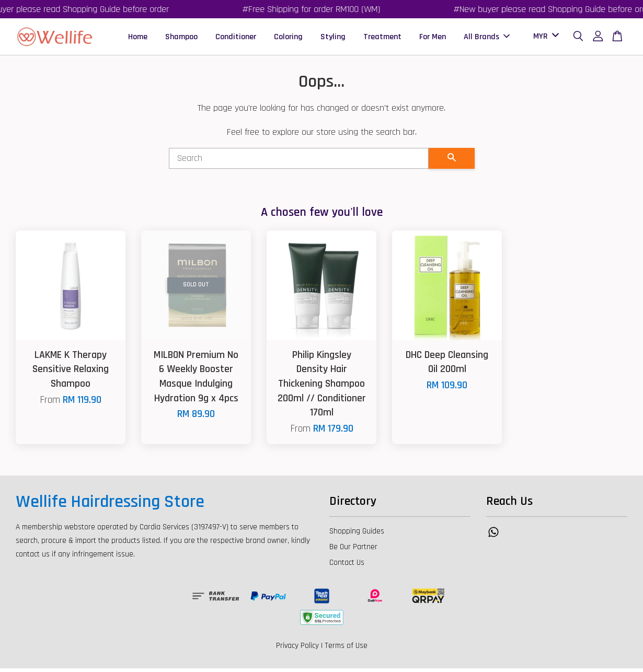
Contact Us (347, 566)
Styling (333, 38)
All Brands (487, 38)
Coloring (288, 38)
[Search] (299, 163)
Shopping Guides (357, 535)
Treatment (382, 38)
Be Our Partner (353, 551)
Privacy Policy (297, 649)
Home (138, 38)
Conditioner (236, 38)
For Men (433, 38)
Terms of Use (346, 649)
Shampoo (181, 38)
